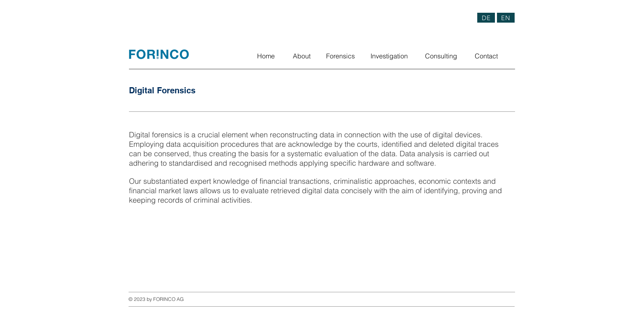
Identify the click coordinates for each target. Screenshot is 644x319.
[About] (301, 56)
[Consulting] (441, 56)
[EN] (506, 18)
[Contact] (486, 56)
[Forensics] (340, 56)
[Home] (266, 56)
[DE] (486, 18)
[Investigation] (389, 56)
